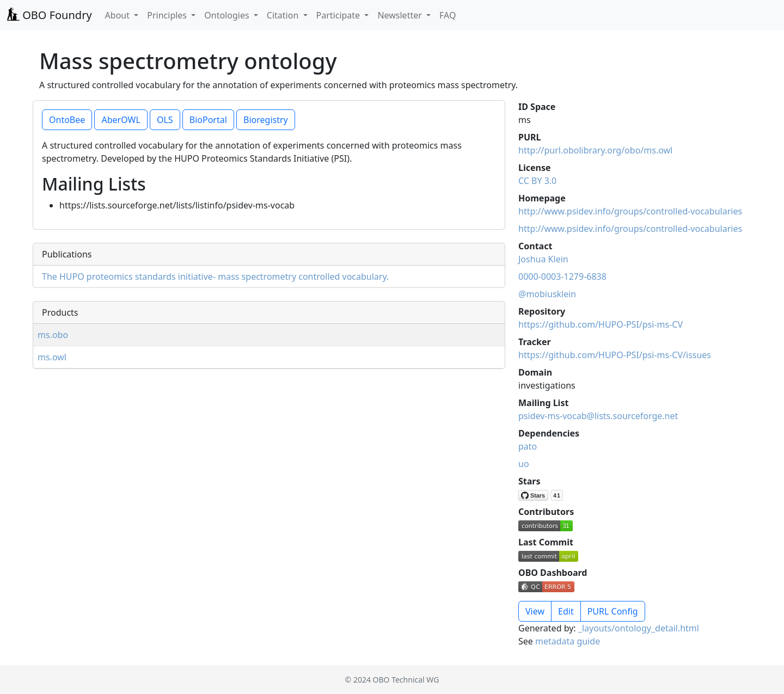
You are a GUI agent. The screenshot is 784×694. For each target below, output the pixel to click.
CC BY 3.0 (537, 181)
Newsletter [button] (401, 15)
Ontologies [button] (228, 15)
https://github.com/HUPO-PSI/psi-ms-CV (601, 324)
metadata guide (568, 641)
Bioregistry (266, 120)
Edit (566, 611)
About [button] (119, 15)
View (535, 611)
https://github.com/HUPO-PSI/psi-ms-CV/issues (615, 355)
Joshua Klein (543, 259)
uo (524, 464)
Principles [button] (168, 15)
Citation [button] (284, 15)
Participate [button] (339, 15)
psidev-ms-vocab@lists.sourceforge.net (598, 416)
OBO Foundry (49, 15)
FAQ (448, 15)
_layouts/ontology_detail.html (639, 628)
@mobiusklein (547, 294)
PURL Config (613, 611)
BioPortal (208, 120)
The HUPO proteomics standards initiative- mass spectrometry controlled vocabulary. (215, 277)
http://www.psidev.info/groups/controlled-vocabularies (630, 211)
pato (528, 446)
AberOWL (121, 120)
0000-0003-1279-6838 (562, 277)
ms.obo (53, 335)
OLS (165, 120)
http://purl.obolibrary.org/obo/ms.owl (595, 150)
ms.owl (52, 357)
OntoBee (67, 120)
